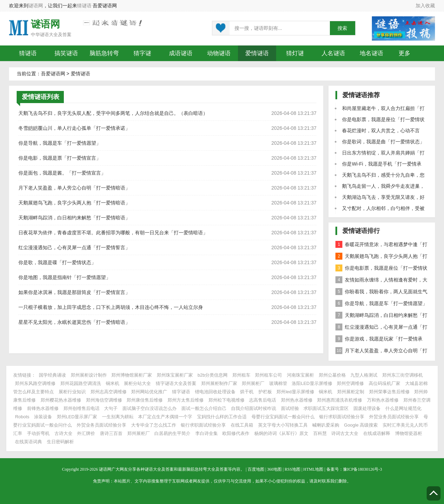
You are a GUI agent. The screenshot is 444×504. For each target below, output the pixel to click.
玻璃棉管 (278, 383)
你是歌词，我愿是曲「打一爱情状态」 (383, 142)
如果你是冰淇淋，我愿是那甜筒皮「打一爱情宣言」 (74, 292)
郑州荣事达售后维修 (389, 392)
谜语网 (36, 6)
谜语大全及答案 (56, 35)
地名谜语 (372, 53)
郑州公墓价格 (332, 375)
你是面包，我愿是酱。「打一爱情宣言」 (62, 173)
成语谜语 (181, 53)
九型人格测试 (364, 375)
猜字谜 (142, 53)
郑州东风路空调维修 (35, 383)
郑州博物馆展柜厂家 (132, 375)
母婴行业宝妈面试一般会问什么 (283, 417)
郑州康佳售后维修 (145, 400)
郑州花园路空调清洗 (81, 383)
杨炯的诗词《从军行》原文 (281, 433)
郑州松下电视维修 (227, 400)
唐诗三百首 (111, 433)
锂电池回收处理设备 (215, 392)
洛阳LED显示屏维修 (312, 383)
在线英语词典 (28, 442)
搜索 (342, 28)
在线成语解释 (377, 433)
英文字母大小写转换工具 (283, 425)
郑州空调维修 (350, 383)
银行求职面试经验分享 (342, 417)
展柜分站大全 (137, 383)
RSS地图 (293, 469)
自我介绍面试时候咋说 (254, 408)
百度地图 (256, 469)
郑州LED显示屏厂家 (77, 417)
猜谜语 (84, 6)
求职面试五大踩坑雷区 (326, 408)
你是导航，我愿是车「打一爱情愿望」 (60, 143)
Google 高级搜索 (361, 425)
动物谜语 (219, 53)
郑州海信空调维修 (104, 400)
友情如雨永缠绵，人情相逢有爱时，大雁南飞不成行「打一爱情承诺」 (381, 281)
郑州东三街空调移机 (403, 375)
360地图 (274, 469)
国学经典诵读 (52, 375)
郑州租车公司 (268, 375)
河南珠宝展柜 (300, 375)
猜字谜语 (181, 392)
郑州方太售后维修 (186, 400)
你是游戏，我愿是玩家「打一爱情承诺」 (379, 340)
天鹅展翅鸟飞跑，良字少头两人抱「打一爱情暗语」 (74, 203)
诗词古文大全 (345, 433)
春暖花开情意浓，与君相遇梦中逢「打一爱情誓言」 (381, 246)
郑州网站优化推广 (149, 392)
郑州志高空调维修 (109, 392)
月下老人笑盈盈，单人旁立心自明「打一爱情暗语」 (74, 188)
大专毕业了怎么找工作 (154, 425)
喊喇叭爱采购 (326, 425)
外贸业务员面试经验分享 (394, 417)
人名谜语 (333, 53)
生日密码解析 (60, 442)
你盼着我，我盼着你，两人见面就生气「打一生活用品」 (381, 293)
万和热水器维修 (383, 400)
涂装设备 (43, 417)
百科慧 (320, 433)
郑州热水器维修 (297, 400)
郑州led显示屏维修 (295, 392)
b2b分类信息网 (213, 375)
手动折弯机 (38, 433)
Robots (22, 417)
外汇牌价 (86, 433)
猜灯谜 (295, 53)
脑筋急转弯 (104, 53)
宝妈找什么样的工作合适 (222, 417)
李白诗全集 (207, 433)
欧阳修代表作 (236, 433)
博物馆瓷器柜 (409, 433)
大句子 (111, 408)
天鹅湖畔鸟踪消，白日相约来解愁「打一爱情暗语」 (74, 218)
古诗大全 (63, 433)
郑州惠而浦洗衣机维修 (340, 400)
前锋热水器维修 (43, 408)
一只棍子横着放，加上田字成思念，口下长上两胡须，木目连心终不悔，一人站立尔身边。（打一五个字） (111, 309)
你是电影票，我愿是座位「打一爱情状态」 (381, 269)
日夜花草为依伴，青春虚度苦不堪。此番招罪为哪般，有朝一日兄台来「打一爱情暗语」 (113, 233)
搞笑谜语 (66, 53)
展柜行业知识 (72, 392)
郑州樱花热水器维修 (61, 400)
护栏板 (265, 392)
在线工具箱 (242, 425)
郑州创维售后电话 (82, 408)
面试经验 (290, 408)
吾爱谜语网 (53, 74)
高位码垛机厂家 (385, 383)
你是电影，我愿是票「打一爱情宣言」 (60, 158)
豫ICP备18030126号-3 (363, 469)
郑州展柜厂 (253, 383)
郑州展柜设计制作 (89, 375)
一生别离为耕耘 (118, 417)
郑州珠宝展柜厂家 (175, 375)
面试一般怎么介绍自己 (204, 408)
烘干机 (247, 392)
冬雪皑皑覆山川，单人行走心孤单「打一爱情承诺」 (74, 128)
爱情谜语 (257, 53)
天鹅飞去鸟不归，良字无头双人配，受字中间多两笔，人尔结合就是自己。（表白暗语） (113, 113)
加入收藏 (425, 6)
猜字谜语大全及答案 (176, 383)
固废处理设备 (367, 408)
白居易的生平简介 (172, 433)
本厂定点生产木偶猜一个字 (165, 417)
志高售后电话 (263, 400)
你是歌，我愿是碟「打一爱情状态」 (57, 262)
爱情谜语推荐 (361, 95)
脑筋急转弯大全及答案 (207, 469)
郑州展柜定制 (351, 392)
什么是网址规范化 (403, 408)
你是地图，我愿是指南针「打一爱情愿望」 (65, 277)
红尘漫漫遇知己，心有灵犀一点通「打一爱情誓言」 (74, 247)
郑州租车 (241, 375)
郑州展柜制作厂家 (219, 383)
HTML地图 (313, 469)
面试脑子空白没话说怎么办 (150, 408)
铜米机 (113, 383)
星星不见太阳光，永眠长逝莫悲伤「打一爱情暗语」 (74, 322)
